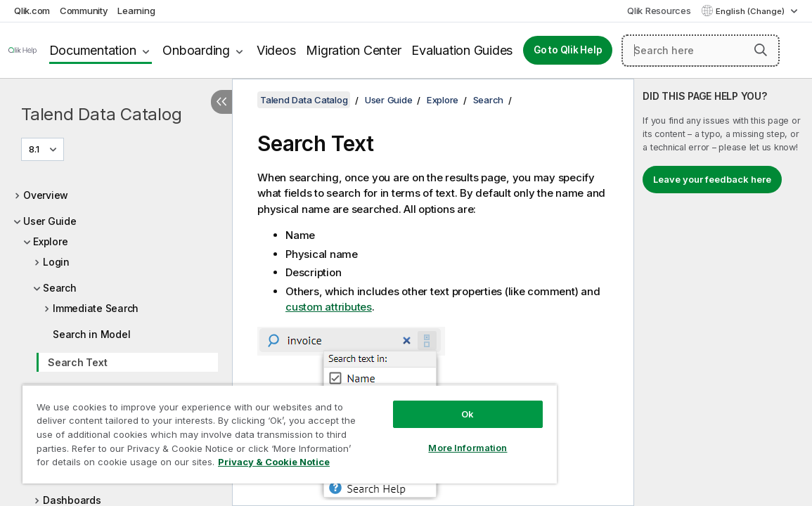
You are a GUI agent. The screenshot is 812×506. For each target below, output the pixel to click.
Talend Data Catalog (101, 114)
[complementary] (723, 292)
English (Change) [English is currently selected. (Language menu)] (751, 11)
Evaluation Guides (462, 50)
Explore (50, 241)
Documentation (93, 50)
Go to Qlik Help (568, 50)
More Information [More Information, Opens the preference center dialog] (414, 437)
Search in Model (91, 334)
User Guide (50, 221)
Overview (46, 195)
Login (56, 262)
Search (60, 288)
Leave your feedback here (712, 179)
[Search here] (701, 51)
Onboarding (196, 50)
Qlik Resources (659, 11)
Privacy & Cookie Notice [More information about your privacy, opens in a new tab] (150, 465)
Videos (276, 50)
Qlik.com (32, 11)
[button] (761, 50)
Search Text (77, 362)
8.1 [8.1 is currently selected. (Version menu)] (35, 149)
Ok (414, 403)
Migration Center (353, 50)
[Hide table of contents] (221, 102)
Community (84, 11)
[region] (258, 429)
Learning (136, 11)
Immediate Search (96, 308)
